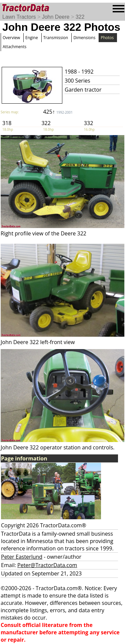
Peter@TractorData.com (47, 565)
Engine (32, 38)
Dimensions (84, 38)
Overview (11, 38)
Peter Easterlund (22, 557)
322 (80, 17)
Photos (107, 38)
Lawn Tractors (19, 17)
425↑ (58, 112)
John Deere (56, 17)
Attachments (14, 47)
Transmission (56, 38)
